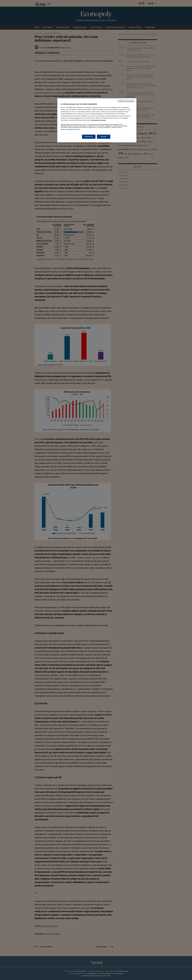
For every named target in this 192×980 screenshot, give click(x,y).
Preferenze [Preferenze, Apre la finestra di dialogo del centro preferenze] (89, 137)
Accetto (104, 137)
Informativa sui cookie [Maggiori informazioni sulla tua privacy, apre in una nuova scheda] (98, 120)
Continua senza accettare (126, 101)
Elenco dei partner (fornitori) (70, 129)
